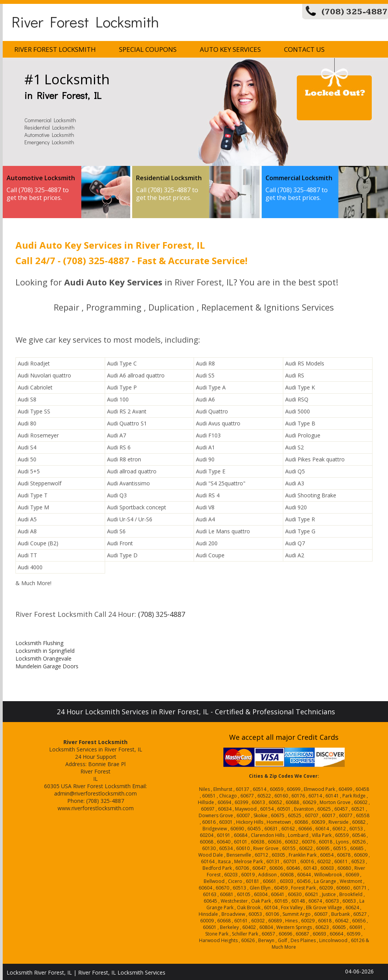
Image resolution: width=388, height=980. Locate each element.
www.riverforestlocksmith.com (96, 808)
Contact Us (304, 49)
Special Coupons (148, 49)
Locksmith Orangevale (43, 658)
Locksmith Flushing (39, 643)
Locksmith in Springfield (45, 651)
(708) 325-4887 (355, 12)
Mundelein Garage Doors (47, 666)
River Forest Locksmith (85, 21)
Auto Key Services (230, 49)
